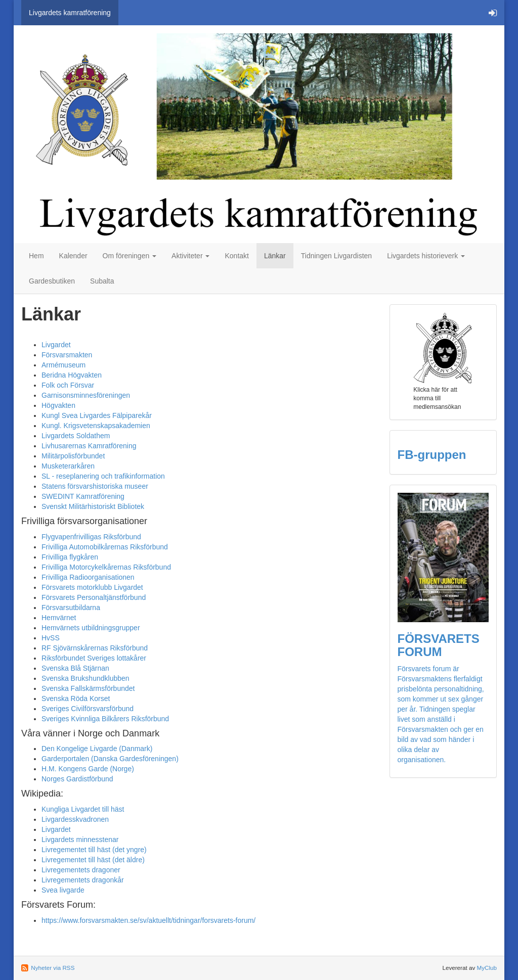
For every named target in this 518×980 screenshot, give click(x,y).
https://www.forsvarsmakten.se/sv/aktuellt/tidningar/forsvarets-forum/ (148, 920)
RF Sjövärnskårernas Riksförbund (95, 648)
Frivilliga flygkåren (70, 557)
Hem (36, 256)
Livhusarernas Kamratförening (89, 446)
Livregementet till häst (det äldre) (93, 860)
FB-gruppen (432, 455)
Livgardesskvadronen (75, 819)
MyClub (487, 968)
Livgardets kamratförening (70, 13)
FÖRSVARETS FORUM (439, 645)
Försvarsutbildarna (71, 608)
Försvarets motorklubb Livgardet (92, 587)
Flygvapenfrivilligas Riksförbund (91, 537)
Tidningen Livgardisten (336, 256)
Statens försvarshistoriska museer (95, 486)
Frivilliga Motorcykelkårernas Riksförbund (106, 567)
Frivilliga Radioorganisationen (88, 577)
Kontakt (236, 256)
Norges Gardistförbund (77, 779)
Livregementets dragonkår (83, 880)
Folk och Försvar (68, 385)
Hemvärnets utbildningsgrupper (91, 628)
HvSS (51, 638)
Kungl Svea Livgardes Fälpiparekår (97, 415)
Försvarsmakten (67, 355)
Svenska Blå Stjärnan (75, 668)
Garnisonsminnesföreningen (86, 395)
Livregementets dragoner (81, 870)
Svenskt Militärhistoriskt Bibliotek (93, 506)
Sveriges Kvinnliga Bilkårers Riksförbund (105, 719)
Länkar (275, 256)
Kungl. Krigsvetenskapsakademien (96, 426)
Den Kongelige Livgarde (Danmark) (97, 749)
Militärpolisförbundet (73, 456)
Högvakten (58, 405)
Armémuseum (63, 365)
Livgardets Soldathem (76, 436)
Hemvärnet (59, 618)
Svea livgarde (63, 890)
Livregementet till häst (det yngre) (94, 850)
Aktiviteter (190, 256)
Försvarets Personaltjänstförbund (94, 597)
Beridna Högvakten (72, 375)
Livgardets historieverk (426, 256)
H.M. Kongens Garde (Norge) (88, 769)
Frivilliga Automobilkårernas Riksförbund (105, 547)
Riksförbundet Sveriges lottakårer (94, 658)
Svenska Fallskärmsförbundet (88, 688)
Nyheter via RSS (53, 968)
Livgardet (56, 345)
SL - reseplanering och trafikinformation (103, 476)
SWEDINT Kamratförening (83, 496)
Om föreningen (130, 256)
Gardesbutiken (52, 281)
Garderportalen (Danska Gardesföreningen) (110, 759)
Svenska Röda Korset (76, 698)
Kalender (73, 256)
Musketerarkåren (68, 466)
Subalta (102, 281)
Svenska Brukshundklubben (85, 678)
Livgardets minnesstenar (80, 839)
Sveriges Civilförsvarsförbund (88, 709)
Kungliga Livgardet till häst (83, 809)
